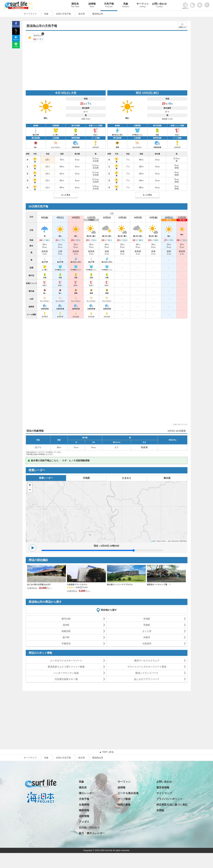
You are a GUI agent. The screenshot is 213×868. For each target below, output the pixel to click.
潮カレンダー (87, 793)
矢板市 (147, 637)
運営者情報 (163, 788)
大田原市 (147, 644)
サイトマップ (164, 793)
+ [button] (30, 485)
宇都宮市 (66, 644)
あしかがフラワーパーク (147, 679)
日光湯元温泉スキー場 (66, 679)
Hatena (16, 40)
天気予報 (109, 5)
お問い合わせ (159, 5)
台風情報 (84, 805)
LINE (16, 46)
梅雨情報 (84, 810)
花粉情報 (84, 816)
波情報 (92, 5)
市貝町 (147, 619)
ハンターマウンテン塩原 (66, 673)
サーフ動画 (124, 799)
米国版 (160, 810)
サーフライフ (30, 758)
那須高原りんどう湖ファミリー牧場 (66, 667)
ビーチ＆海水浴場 (128, 793)
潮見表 (75, 5)
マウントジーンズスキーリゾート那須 (147, 667)
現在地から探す (109, 610)
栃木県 (82, 758)
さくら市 (147, 631)
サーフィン (143, 5)
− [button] (30, 490)
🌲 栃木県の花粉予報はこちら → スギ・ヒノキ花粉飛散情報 (59, 460)
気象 (126, 5)
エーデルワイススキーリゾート (66, 661)
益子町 (66, 637)
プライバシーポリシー (169, 799)
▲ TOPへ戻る (106, 752)
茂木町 (66, 625)
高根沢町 (66, 631)
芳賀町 (147, 625)
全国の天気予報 (63, 758)
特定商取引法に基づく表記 (172, 805)
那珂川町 (66, 619)
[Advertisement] (107, 66)
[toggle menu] (208, 4)
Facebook (16, 26)
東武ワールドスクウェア (147, 661)
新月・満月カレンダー (92, 833)
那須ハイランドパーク (147, 673)
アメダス (84, 822)
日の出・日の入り (89, 828)
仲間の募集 (124, 805)
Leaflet (153, 541)
